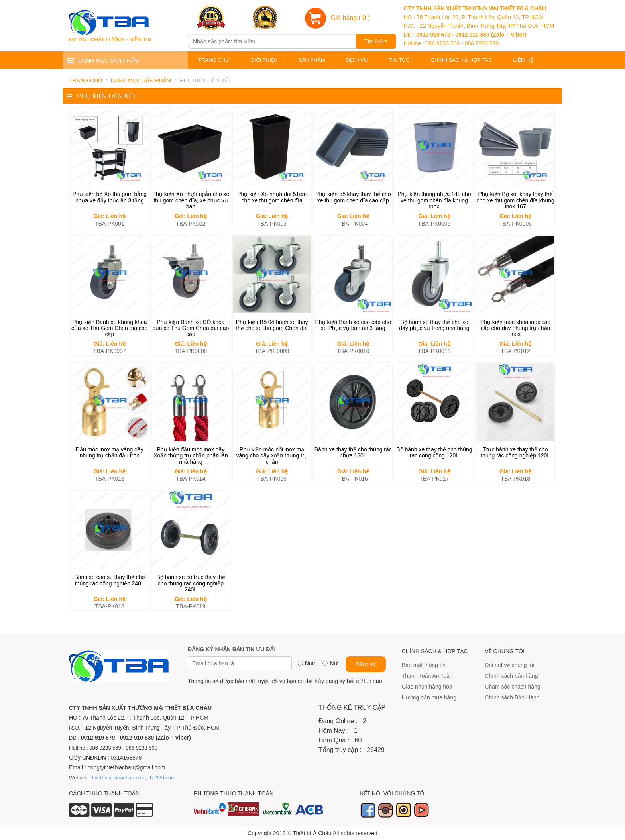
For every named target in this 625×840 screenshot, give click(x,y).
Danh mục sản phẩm (141, 80)
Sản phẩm (312, 60)
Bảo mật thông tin (424, 665)
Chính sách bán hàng (511, 676)
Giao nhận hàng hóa (427, 687)
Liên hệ (523, 60)
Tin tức (399, 60)
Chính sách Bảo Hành (512, 697)
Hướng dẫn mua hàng (429, 697)
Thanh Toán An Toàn (427, 676)
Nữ (333, 663)
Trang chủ (214, 60)
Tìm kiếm (376, 41)
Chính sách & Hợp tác (462, 60)
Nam (311, 663)
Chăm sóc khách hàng (512, 687)
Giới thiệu (264, 60)
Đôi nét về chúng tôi (509, 665)
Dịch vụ (357, 60)
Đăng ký (366, 664)
